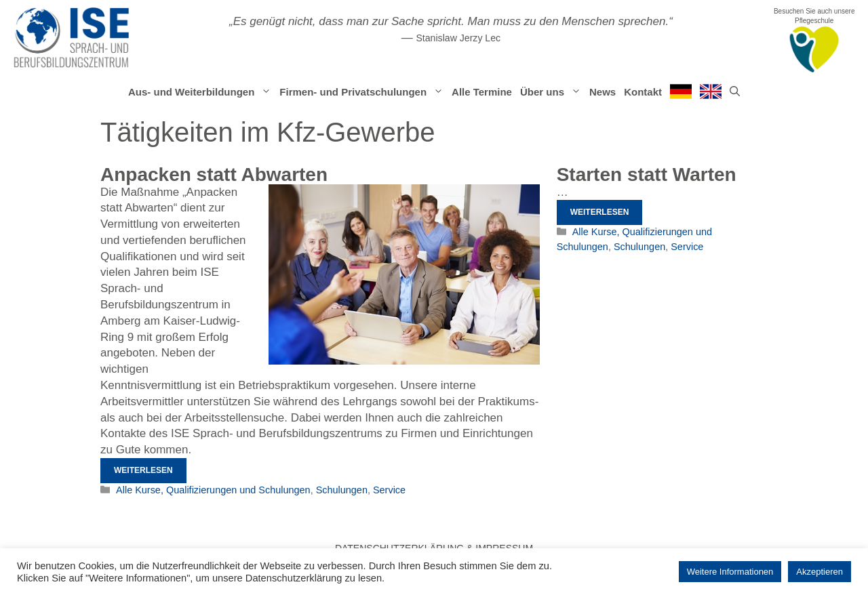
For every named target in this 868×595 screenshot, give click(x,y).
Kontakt (643, 92)
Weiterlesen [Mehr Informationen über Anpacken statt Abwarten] (143, 470)
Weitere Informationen (730, 572)
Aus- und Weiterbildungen (202, 92)
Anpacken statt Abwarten (214, 175)
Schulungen (342, 490)
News (603, 92)
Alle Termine (482, 92)
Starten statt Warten (647, 175)
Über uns (553, 92)
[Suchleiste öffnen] (735, 92)
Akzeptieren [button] (820, 572)
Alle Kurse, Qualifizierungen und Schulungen (213, 490)
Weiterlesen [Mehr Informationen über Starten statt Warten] (600, 212)
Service (389, 490)
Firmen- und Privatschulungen (363, 92)
